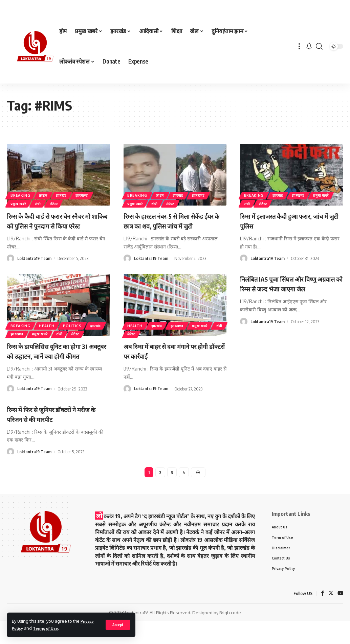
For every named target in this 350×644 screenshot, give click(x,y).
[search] (319, 46)
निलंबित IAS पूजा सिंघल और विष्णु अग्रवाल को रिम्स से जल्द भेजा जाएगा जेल (290, 298)
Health (53, 322)
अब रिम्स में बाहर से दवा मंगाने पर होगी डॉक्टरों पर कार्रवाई (168, 360)
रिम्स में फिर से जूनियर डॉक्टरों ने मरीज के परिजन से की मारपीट (58, 433)
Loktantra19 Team (35, 268)
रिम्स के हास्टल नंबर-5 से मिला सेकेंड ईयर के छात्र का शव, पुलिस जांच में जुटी (172, 225)
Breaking (23, 193)
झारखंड (72, 193)
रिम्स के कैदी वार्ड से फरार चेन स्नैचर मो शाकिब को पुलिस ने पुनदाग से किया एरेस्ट (58, 225)
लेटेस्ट (64, 203)
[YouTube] (340, 616)
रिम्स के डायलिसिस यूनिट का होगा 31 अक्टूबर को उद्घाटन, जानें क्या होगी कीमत (56, 365)
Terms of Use (49, 628)
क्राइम (50, 193)
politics (83, 322)
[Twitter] (330, 616)
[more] (299, 46)
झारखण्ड (97, 193)
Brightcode (230, 635)
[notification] (309, 46)
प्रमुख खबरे (21, 203)
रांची (45, 203)
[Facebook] (322, 616)
